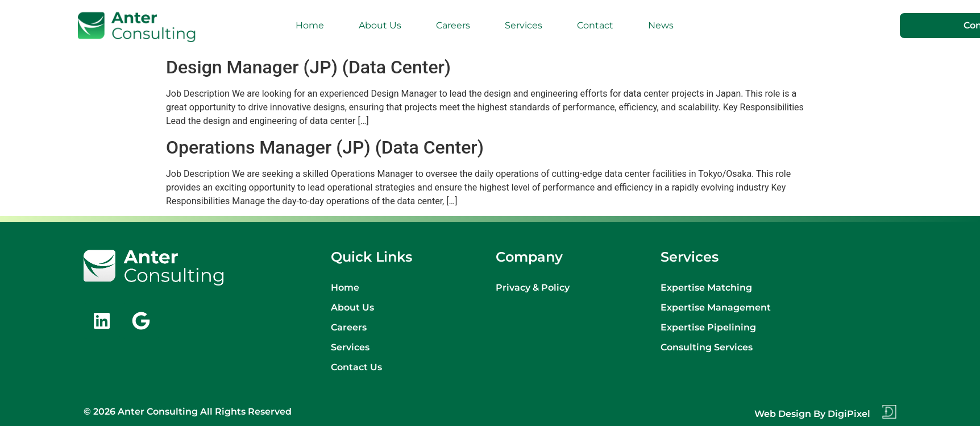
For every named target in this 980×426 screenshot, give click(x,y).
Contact (595, 25)
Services (524, 25)
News (661, 25)
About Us (380, 25)
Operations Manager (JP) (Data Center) (325, 147)
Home (310, 25)
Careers (453, 25)
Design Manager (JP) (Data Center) (308, 67)
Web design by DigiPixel (812, 414)
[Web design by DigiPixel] (889, 412)
